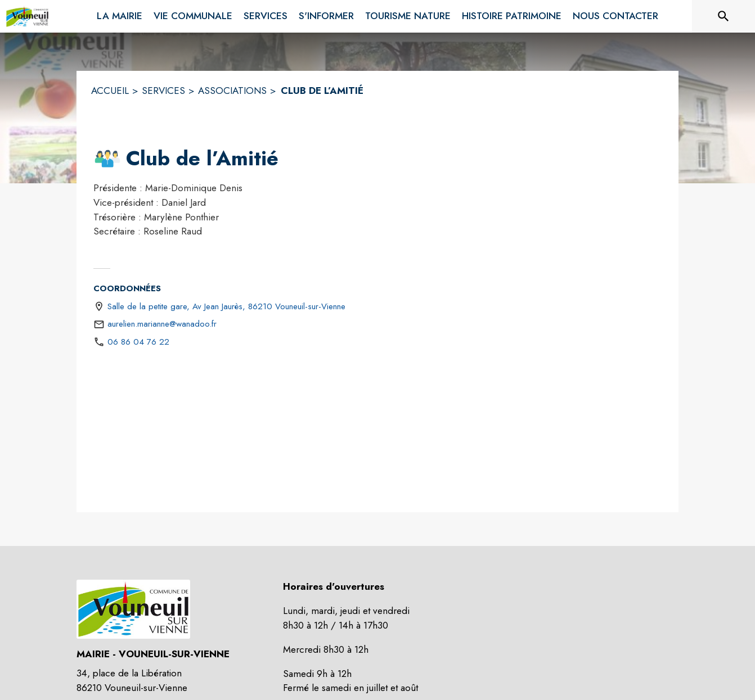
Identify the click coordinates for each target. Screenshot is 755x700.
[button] (107, 159)
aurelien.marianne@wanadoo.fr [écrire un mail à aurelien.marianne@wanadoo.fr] (162, 324)
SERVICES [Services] (163, 91)
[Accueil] (27, 16)
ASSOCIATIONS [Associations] (232, 91)
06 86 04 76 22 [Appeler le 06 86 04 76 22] (138, 342)
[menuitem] (120, 14)
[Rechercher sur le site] (723, 16)
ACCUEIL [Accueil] (110, 91)
